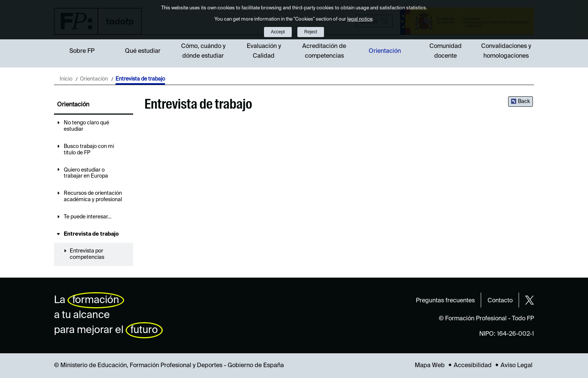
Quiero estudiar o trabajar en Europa (86, 173)
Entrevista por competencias (87, 254)
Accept (278, 32)
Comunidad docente (445, 51)
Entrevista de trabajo (91, 234)
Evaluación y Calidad (264, 51)
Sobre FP (82, 51)
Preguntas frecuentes (445, 301)
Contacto (500, 301)
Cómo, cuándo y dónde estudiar (203, 51)
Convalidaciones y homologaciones (506, 51)
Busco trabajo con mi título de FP (89, 150)
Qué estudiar (143, 51)
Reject (310, 32)
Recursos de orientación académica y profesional (93, 196)
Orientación (385, 51)
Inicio (66, 79)
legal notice (360, 19)
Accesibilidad (473, 366)
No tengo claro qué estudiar (86, 126)
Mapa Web (430, 366)
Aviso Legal (517, 366)
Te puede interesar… (88, 217)
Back (524, 102)
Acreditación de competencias (324, 51)
